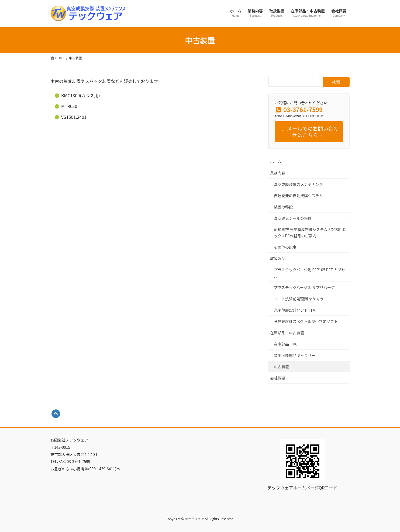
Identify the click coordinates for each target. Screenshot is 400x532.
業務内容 (278, 173)
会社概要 (278, 378)
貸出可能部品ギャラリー (295, 355)
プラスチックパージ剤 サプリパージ (304, 287)
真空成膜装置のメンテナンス (298, 184)
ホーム (276, 162)
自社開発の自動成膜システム (298, 196)
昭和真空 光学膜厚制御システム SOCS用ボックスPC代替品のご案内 (310, 233)
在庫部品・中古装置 (287, 333)
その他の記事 (285, 247)
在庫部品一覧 (285, 344)
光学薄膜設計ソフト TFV (294, 310)
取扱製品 (278, 258)
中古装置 (281, 367)
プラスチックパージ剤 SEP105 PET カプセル (309, 273)
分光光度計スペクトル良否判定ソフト (306, 321)
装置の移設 (283, 207)
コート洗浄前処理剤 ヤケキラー (301, 299)
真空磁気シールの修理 (293, 218)
